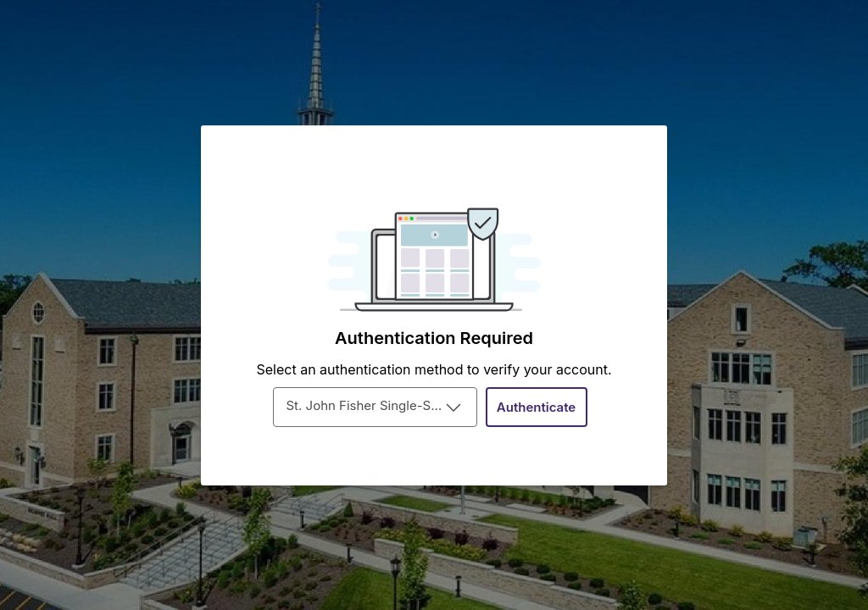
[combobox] (375, 407)
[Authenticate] (537, 407)
